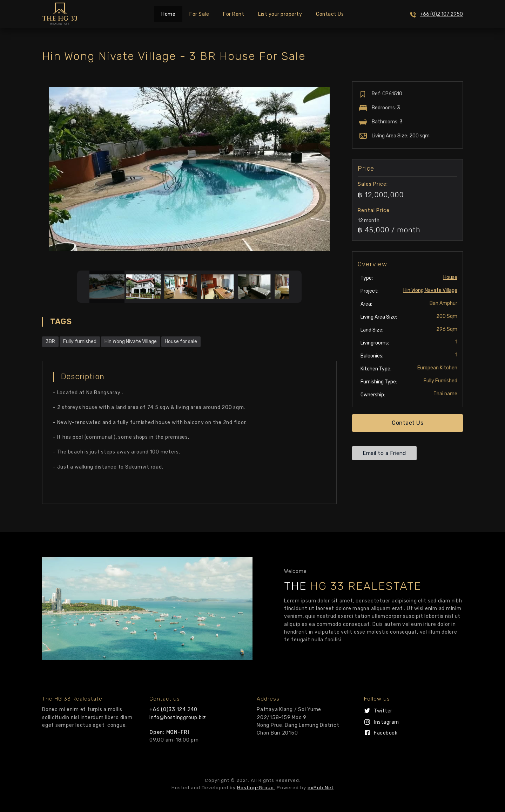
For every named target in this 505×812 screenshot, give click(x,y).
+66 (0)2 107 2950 (441, 14)
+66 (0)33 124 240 (173, 709)
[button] (408, 423)
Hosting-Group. (256, 788)
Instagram (386, 722)
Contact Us (330, 14)
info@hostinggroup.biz (178, 718)
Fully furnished (80, 342)
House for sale (181, 342)
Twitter (383, 711)
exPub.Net (321, 788)
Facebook (386, 733)
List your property (280, 14)
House (450, 277)
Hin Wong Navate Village (430, 290)
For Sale (199, 14)
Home (168, 14)
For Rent (234, 14)
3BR (50, 342)
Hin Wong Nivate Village (131, 342)
